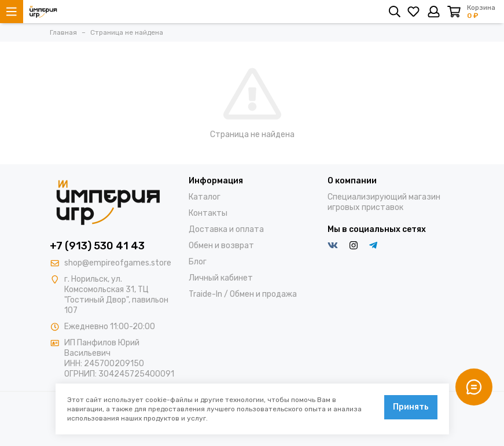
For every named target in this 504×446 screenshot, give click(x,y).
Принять (411, 407)
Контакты (208, 213)
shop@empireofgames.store (118, 263)
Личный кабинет (221, 278)
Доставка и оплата (226, 229)
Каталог (205, 197)
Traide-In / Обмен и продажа (243, 294)
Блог (198, 262)
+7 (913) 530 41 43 (97, 246)
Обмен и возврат (221, 246)
